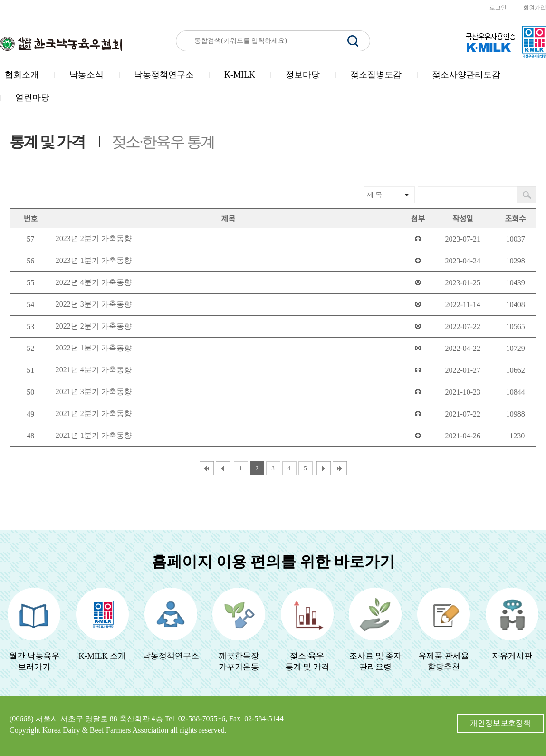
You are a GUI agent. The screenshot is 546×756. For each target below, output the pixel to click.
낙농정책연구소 (164, 75)
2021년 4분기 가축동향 (94, 370)
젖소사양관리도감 (466, 75)
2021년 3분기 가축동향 (94, 392)
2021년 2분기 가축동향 (94, 413)
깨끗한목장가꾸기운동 (239, 661)
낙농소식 (86, 75)
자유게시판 (512, 656)
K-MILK (240, 75)
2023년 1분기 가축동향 (94, 260)
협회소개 (22, 75)
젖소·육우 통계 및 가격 (307, 661)
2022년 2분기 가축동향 (94, 326)
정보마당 (303, 75)
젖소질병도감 (376, 75)
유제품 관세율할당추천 (443, 661)
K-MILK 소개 (103, 656)
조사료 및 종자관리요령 (376, 661)
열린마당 (32, 97)
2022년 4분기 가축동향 (94, 282)
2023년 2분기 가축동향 (94, 238)
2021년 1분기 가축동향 (94, 435)
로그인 (498, 8)
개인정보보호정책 (500, 723)
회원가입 (535, 8)
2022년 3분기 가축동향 (94, 304)
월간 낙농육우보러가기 (34, 661)
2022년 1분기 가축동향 (94, 348)
